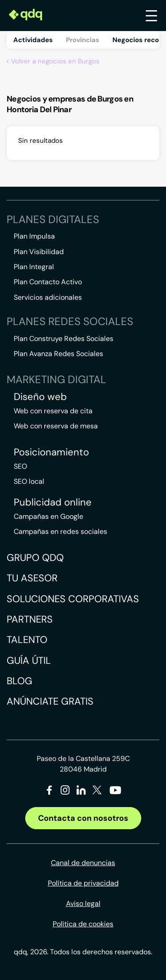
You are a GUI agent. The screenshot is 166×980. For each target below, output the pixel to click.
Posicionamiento (51, 452)
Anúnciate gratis (50, 701)
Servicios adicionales (48, 297)
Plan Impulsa (34, 236)
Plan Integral (34, 267)
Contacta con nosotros (83, 818)
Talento (27, 640)
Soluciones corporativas (73, 599)
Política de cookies (83, 924)
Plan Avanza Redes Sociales (58, 354)
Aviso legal (83, 904)
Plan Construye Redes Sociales (64, 339)
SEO (20, 466)
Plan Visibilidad (39, 252)
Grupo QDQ (35, 558)
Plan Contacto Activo (48, 282)
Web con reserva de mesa (56, 426)
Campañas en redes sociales (60, 531)
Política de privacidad (83, 883)
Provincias (83, 40)
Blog (19, 681)
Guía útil (29, 661)
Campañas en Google (48, 516)
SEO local (29, 481)
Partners (30, 619)
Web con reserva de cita (53, 411)
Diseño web (40, 397)
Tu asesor (32, 578)
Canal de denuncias (83, 863)
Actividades (33, 40)
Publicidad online (53, 502)
